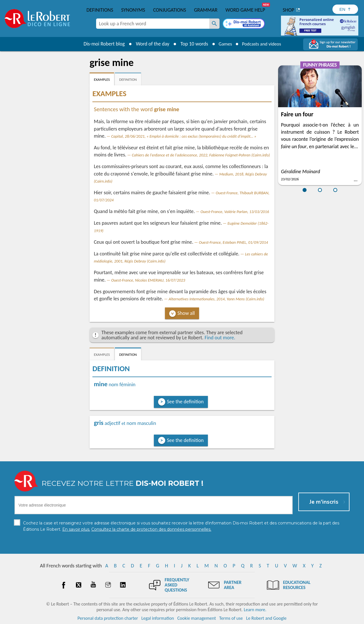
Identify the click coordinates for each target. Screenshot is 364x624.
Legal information (158, 618)
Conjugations (169, 10)
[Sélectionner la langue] (345, 9)
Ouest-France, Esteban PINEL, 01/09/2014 (233, 242)
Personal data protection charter (108, 618)
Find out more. (220, 338)
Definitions (100, 10)
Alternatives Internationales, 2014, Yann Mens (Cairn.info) (216, 299)
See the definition (185, 402)
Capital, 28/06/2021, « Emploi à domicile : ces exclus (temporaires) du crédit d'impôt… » (184, 136)
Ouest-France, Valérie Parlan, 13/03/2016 (235, 212)
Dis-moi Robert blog (101, 44)
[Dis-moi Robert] (244, 24)
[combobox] (153, 24)
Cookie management (197, 618)
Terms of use (231, 618)
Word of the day (150, 44)
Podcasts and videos (263, 44)
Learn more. (255, 610)
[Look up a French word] (214, 24)
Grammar (206, 10)
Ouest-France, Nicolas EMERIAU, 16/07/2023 (148, 280)
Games (224, 44)
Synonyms (133, 10)
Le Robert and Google (266, 618)
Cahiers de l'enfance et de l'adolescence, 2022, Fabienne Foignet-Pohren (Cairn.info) (201, 155)
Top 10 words (191, 44)
